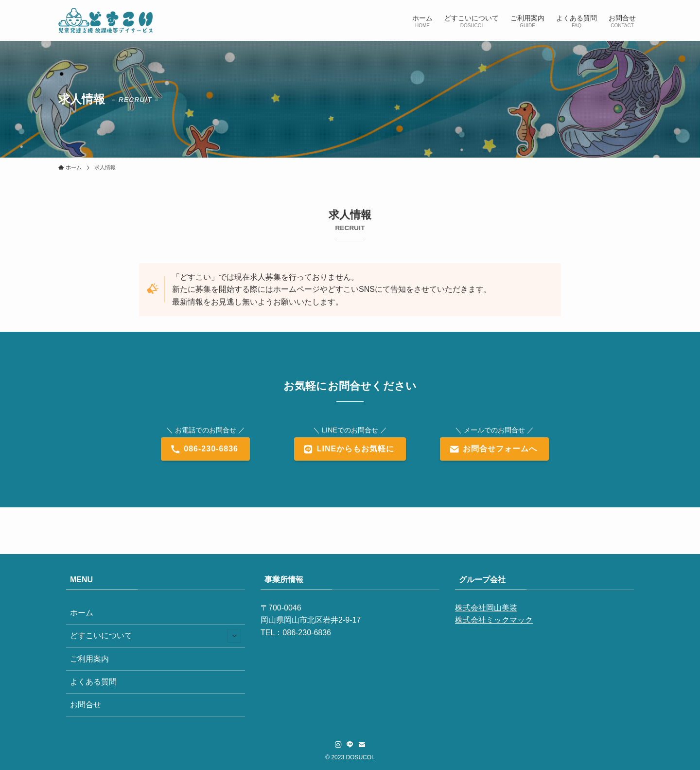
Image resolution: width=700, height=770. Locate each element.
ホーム (82, 613)
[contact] (362, 745)
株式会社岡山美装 (486, 608)
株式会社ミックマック (494, 620)
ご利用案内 (89, 659)
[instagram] (338, 745)
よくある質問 (93, 682)
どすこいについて (156, 636)
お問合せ (86, 705)
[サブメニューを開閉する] (234, 636)
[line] (350, 745)
